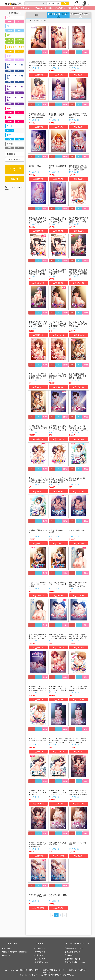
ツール (10, 126)
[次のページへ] (65, 915)
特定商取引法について (74, 948)
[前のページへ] (52, 915)
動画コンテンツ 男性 (15, 99)
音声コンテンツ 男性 (15, 77)
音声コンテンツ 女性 (15, 66)
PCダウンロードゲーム (58, 15)
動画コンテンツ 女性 (15, 88)
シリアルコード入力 (15, 169)
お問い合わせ (39, 952)
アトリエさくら (34, 68)
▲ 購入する (38, 75)
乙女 (9, 17)
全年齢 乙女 (10, 39)
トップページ (8, 948)
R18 (19, 22)
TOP (29, 20)
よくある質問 (39, 959)
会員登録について (41, 962)
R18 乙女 (10, 42)
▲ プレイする (38, 283)
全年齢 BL (19, 39)
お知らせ (6, 955)
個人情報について (73, 952)
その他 (10, 144)
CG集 (9, 117)
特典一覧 (15, 179)
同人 (9, 35)
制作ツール (10, 130)
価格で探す (12, 154)
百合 (9, 56)
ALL (37, 15)
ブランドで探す (14, 159)
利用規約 (69, 955)
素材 (9, 135)
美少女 (10, 108)
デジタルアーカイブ (15, 47)
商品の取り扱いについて (75, 962)
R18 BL (19, 42)
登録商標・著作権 (73, 959)
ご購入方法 (38, 955)
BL (8, 26)
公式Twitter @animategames (15, 952)
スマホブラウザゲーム (80, 15)
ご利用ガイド (39, 948)
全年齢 (10, 22)
